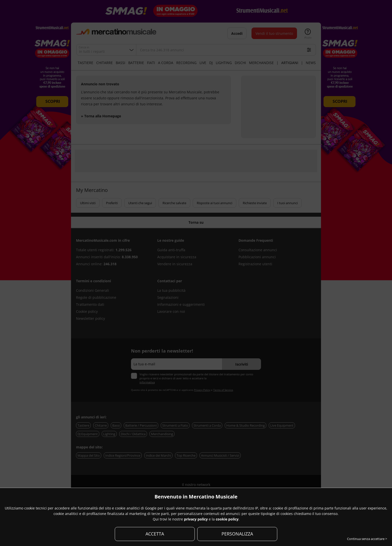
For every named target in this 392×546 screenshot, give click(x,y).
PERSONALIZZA (237, 534)
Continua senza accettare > (367, 539)
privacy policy (196, 519)
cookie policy (227, 519)
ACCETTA (155, 534)
